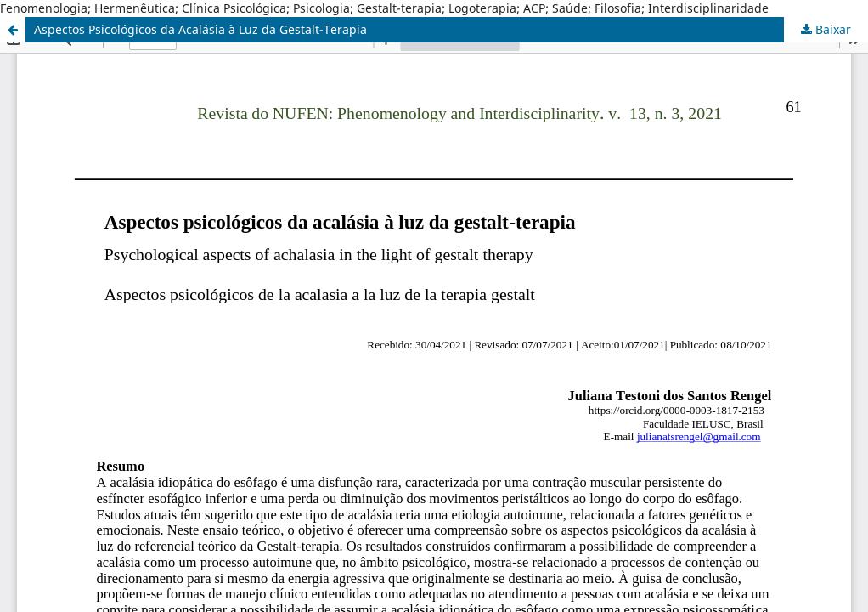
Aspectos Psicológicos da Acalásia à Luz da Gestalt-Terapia (200, 29)
